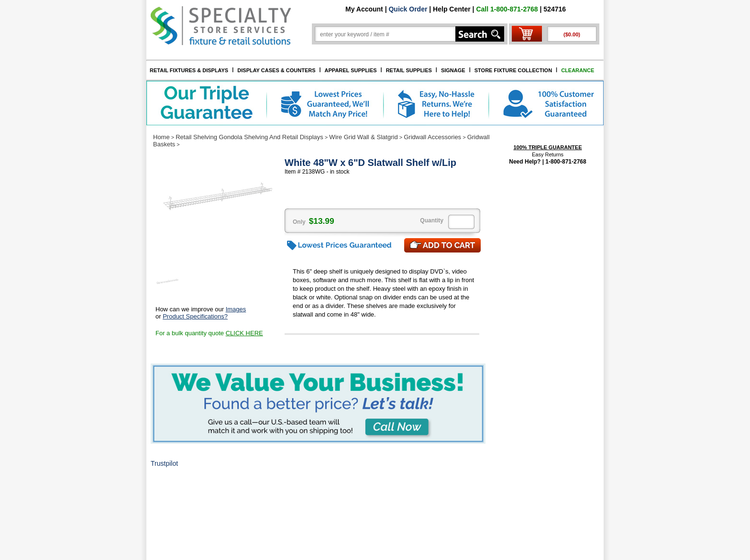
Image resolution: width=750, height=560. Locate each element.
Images (236, 309)
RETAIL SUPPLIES (409, 70)
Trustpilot (164, 463)
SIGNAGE (453, 70)
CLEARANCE (578, 70)
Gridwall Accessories (432, 137)
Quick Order (408, 9)
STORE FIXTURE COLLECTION (513, 70)
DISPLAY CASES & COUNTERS (276, 70)
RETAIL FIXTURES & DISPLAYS (189, 70)
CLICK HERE (244, 333)
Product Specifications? (195, 316)
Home (161, 137)
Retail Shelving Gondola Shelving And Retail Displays (249, 137)
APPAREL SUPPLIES (351, 70)
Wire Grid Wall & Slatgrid (363, 137)
